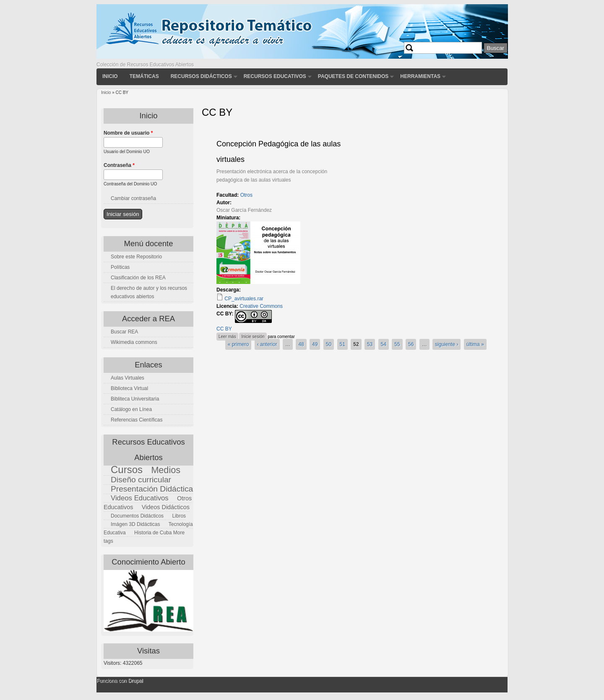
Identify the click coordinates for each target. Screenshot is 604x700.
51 (342, 344)
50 (329, 344)
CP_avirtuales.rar (244, 299)
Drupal (135, 681)
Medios (166, 470)
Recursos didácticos (201, 76)
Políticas (120, 267)
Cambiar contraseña (133, 198)
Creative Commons (261, 306)
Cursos (127, 470)
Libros (179, 516)
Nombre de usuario (128, 133)
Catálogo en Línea (131, 409)
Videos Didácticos (166, 507)
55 (397, 344)
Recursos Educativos (275, 76)
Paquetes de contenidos (353, 76)
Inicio (110, 76)
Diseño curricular (141, 480)
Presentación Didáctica (152, 489)
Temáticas (144, 76)
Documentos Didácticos (137, 516)
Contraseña (119, 165)
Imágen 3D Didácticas (135, 524)
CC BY (224, 329)
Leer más (228, 336)
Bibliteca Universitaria (135, 399)
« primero (238, 344)
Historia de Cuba (153, 533)
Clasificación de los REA (138, 278)
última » (475, 344)
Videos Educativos (140, 498)
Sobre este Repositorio (136, 257)
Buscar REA (124, 332)
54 (384, 344)
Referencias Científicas (137, 420)
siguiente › (446, 344)
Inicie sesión (253, 337)
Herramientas (420, 76)
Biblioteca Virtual (129, 388)
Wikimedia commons (134, 342)
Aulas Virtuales (128, 378)
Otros (246, 195)
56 (411, 344)
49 (315, 344)
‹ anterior (267, 344)
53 (370, 344)
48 (301, 344)
